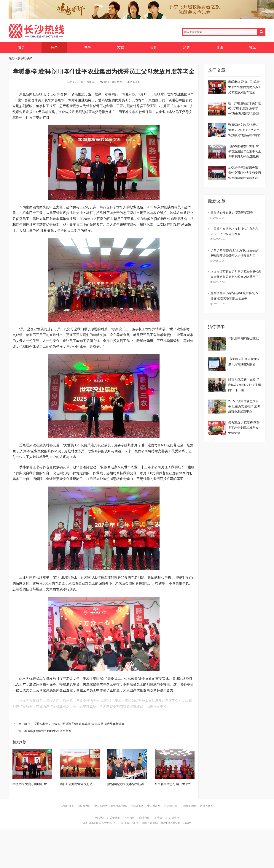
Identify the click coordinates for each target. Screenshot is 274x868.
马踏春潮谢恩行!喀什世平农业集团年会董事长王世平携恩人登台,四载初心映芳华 (245, 152)
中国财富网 (154, 806)
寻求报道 (130, 818)
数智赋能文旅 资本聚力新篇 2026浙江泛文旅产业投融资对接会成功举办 (245, 130)
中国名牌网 (101, 806)
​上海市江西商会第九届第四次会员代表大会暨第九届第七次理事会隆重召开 (236, 274)
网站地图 (100, 818)
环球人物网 (207, 806)
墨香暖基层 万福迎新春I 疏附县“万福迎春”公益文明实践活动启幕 (235, 296)
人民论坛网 (171, 806)
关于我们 (115, 818)
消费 (187, 47)
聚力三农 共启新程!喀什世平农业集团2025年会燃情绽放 (244, 428)
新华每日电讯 (119, 806)
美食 (154, 47)
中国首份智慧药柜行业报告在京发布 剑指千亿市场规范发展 (234, 231)
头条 (54, 47)
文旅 (120, 47)
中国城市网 (137, 806)
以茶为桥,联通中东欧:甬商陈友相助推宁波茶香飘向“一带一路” (245, 385)
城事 (87, 47)
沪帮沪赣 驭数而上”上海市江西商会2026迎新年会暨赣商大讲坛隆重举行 (235, 253)
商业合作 (144, 818)
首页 (21, 47)
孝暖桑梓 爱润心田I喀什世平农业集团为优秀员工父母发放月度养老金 (245, 87)
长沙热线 (36, 31)
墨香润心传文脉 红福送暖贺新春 (232, 213)
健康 (220, 47)
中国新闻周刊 (189, 806)
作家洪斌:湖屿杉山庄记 (243, 338)
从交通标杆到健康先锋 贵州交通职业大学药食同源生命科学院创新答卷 (245, 173)
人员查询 (174, 818)
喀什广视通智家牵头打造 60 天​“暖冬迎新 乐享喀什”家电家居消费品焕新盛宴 (74, 724)
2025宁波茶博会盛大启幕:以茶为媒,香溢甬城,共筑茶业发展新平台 (244, 406)
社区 (253, 47)
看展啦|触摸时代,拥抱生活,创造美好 (48, 731)
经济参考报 (84, 806)
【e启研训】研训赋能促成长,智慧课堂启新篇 (244, 362)
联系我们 (159, 818)
